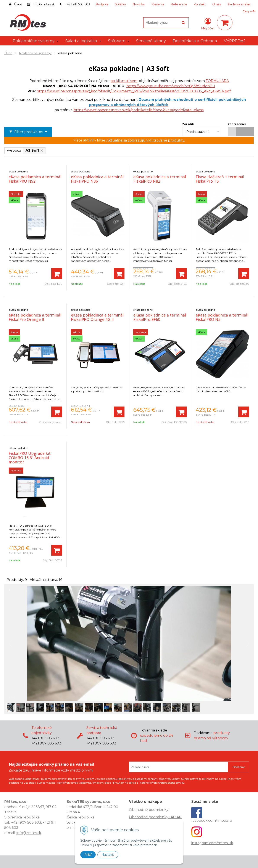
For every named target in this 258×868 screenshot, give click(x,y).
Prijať (88, 855)
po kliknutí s (121, 81)
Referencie (179, 4)
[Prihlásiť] (208, 24)
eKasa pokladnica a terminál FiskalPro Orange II (35, 317)
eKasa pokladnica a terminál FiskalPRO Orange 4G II (97, 317)
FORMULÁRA (217, 81)
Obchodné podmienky (149, 810)
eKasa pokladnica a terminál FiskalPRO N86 (97, 179)
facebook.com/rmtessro (212, 821)
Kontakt (200, 4)
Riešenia (158, 4)
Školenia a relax (239, 4)
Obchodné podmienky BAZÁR (155, 817)
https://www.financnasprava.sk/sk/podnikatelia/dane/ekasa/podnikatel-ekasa (139, 110)
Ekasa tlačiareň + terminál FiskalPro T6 (220, 179)
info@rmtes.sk (44, 4)
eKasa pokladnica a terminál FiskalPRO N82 (160, 179)
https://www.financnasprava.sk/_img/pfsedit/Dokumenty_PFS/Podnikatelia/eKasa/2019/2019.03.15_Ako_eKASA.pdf (134, 91)
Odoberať (239, 767)
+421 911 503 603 (77, 4)
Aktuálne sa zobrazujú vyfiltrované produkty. (146, 140)
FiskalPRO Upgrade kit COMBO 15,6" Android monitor (30, 458)
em (135, 81)
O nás (217, 4)
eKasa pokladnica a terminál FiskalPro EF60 (160, 317)
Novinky (139, 4)
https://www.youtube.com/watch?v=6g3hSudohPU (171, 86)
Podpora (102, 4)
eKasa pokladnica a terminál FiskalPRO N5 (222, 317)
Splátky (120, 4)
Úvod (18, 4)
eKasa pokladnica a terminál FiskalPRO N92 (35, 179)
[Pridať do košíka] (57, 274)
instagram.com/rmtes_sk (212, 843)
